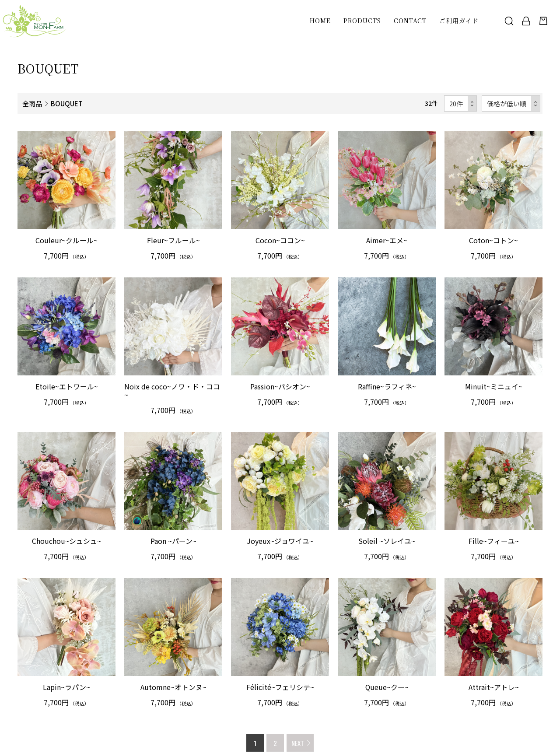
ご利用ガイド (459, 22)
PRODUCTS (362, 22)
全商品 (32, 103)
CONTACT (410, 22)
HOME (320, 22)
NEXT (298, 743)
